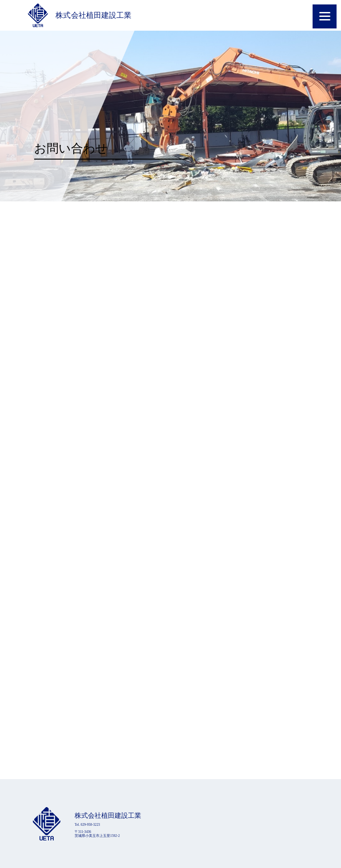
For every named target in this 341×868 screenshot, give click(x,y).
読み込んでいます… (170, 490)
